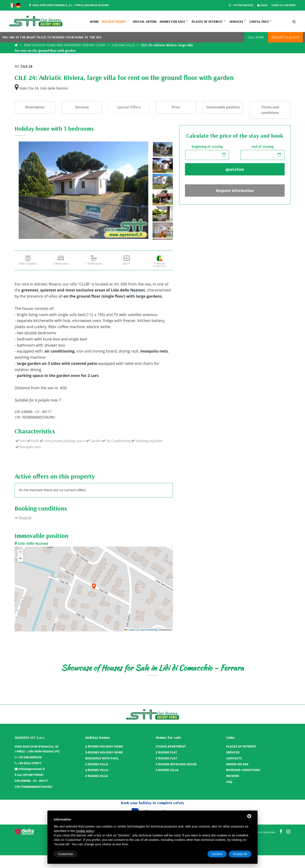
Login (262, 5)
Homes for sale (172, 21)
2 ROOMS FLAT (166, 752)
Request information (235, 190)
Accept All (240, 854)
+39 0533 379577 (30, 763)
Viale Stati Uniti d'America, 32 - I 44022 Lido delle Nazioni (68, 5)
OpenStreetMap (149, 630)
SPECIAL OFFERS (145, 21)
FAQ (229, 782)
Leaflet (130, 630)
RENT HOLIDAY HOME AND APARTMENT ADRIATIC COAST (65, 45)
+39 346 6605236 (241, 5)
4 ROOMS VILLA (97, 776)
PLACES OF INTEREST (207, 21)
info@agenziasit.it (32, 769)
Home (94, 21)
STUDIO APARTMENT (171, 746)
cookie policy (85, 831)
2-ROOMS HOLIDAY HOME (104, 746)
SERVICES (236, 21)
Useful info (259, 21)
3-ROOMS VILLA (97, 764)
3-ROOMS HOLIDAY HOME (104, 752)
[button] (94, 587)
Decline (217, 854)
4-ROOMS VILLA (123, 45)
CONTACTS (234, 758)
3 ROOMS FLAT (166, 758)
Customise (66, 854)
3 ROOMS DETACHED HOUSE (176, 764)
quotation (235, 169)
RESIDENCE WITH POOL (102, 758)
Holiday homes (114, 21)
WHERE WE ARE (237, 764)
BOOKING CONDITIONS (243, 770)
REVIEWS (233, 776)
